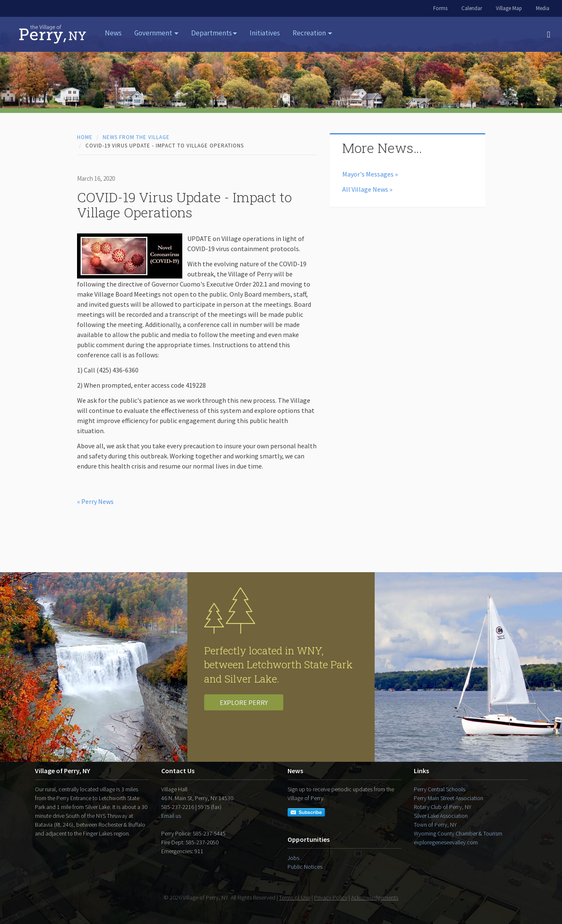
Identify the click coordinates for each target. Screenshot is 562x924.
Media (543, 8)
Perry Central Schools (439, 789)
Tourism (493, 833)
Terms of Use (295, 897)
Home (85, 137)
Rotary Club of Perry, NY (443, 807)
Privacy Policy (331, 897)
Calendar (472, 8)
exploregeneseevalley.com (446, 842)
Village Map (509, 8)
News (113, 33)
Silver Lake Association (441, 816)
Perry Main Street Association (449, 798)
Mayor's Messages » (370, 174)
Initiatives (265, 33)
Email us (171, 816)
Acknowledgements (375, 897)
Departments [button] (214, 33)
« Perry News (95, 501)
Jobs (293, 858)
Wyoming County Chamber (446, 833)
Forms (440, 8)
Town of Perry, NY (435, 825)
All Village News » (367, 189)
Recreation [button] (312, 33)
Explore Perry (244, 702)
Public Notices (305, 867)
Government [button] (156, 33)
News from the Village (136, 137)
